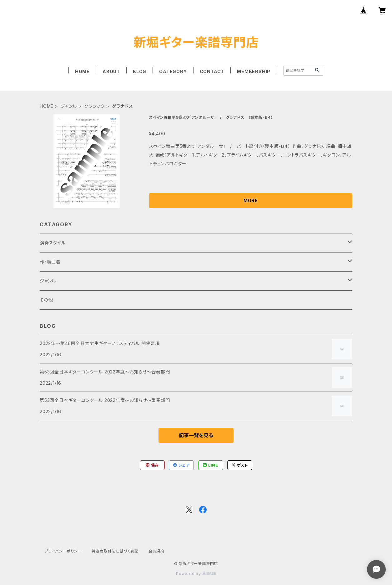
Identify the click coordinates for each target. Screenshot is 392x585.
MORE (251, 200)
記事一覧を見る (196, 435)
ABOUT (111, 71)
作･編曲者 (50, 262)
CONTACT (212, 71)
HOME (82, 71)
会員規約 (156, 551)
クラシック (94, 106)
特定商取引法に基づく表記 (115, 551)
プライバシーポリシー (63, 551)
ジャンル (69, 106)
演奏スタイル (53, 243)
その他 (46, 300)
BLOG (140, 71)
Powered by (196, 574)
